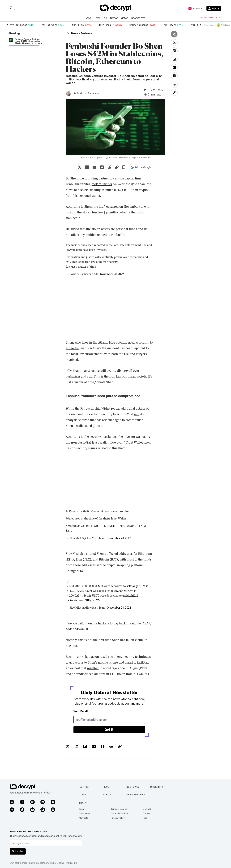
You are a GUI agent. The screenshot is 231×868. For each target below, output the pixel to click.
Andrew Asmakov (88, 93)
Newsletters (138, 18)
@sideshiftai (130, 596)
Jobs (145, 818)
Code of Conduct (119, 813)
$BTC (69, 531)
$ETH (113, 526)
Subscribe (18, 851)
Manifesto (84, 818)
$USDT (134, 526)
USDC (133, 25)
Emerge (114, 18)
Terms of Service (119, 809)
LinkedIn (72, 348)
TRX (193, 25)
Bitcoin (104, 559)
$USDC (95, 526)
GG (105, 18)
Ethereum (145, 554)
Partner (84, 787)
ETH (44, 25)
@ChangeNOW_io (137, 586)
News (89, 18)
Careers (147, 813)
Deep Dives (133, 787)
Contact (147, 809)
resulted (93, 668)
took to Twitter (102, 184)
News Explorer (136, 795)
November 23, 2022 (112, 274)
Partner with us (210, 18)
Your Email (81, 711)
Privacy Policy (118, 818)
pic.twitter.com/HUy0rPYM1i (84, 600)
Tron (79, 559)
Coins (82, 795)
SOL (166, 25)
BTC (12, 25)
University (157, 787)
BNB (102, 25)
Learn (98, 18)
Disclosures (85, 813)
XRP (74, 25)
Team (82, 809)
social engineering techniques (129, 657)
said (137, 414)
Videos (125, 18)
